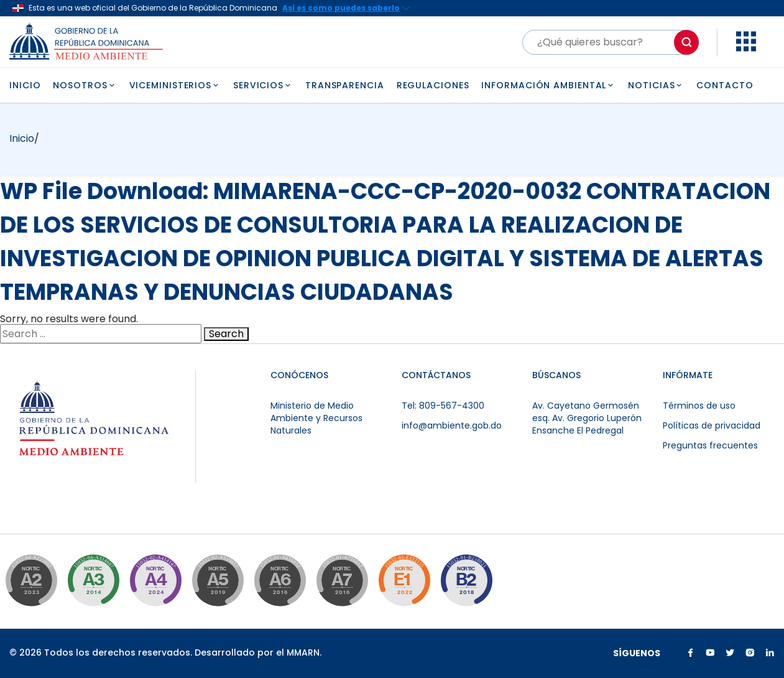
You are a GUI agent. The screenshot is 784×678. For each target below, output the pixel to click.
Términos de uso (699, 406)
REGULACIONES (433, 85)
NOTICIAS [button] (656, 85)
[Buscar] (611, 42)
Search (226, 334)
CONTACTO (725, 85)
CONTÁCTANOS (436, 375)
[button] (746, 48)
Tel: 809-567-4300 (443, 406)
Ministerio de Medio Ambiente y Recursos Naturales (316, 418)
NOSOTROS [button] (85, 85)
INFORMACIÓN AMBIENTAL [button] (548, 85)
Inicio (22, 138)
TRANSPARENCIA (345, 85)
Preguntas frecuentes (710, 445)
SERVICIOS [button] (263, 85)
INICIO (25, 85)
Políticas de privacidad (712, 425)
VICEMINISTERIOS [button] (175, 85)
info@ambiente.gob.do (452, 425)
